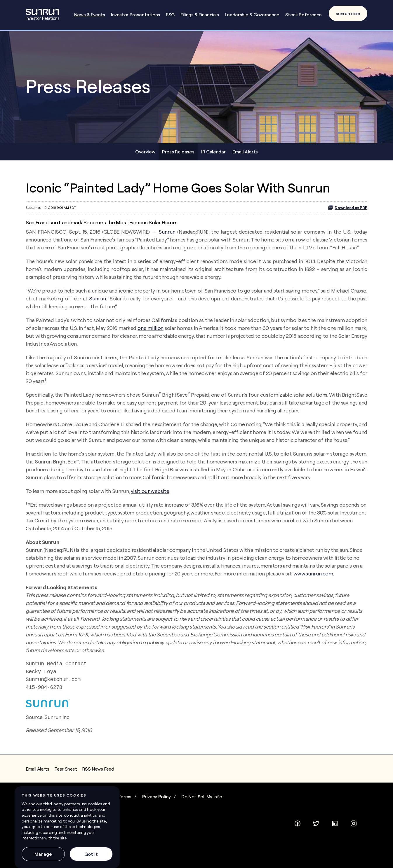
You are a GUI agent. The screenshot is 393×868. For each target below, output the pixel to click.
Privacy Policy (156, 797)
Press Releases (178, 152)
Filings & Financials (200, 15)
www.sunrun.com (313, 574)
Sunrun (167, 232)
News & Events (90, 15)
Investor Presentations (135, 15)
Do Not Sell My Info (202, 797)
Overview (145, 152)
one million (151, 328)
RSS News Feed (98, 769)
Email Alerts (245, 152)
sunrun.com (348, 13)
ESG (170, 15)
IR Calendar (213, 152)
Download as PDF (348, 208)
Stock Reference (304, 15)
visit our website (150, 491)
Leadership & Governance (252, 15)
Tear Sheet (66, 769)
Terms (125, 797)
